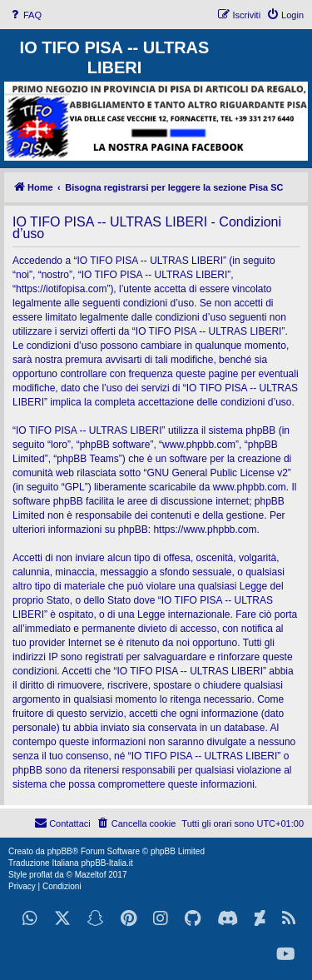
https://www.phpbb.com (205, 530)
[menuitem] (25, 15)
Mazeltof (91, 875)
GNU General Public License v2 (217, 473)
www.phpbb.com (250, 487)
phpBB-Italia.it (106, 863)
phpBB (60, 851)
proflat (41, 875)
